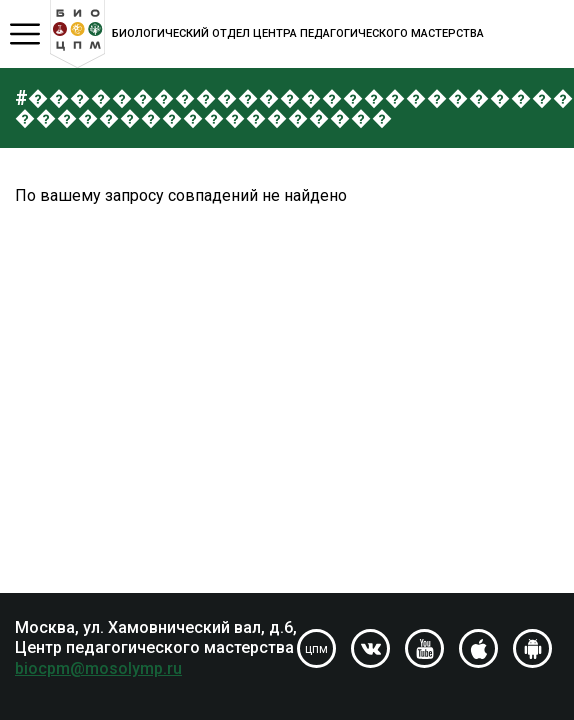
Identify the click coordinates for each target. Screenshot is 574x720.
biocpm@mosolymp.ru (98, 668)
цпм (316, 649)
